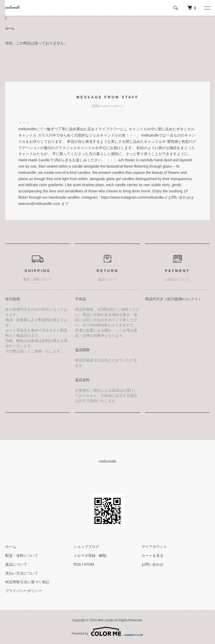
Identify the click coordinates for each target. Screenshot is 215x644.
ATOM (89, 564)
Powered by (107, 631)
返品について (16, 564)
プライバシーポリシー (24, 591)
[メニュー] (207, 8)
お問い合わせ (152, 564)
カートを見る (152, 556)
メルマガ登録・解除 (90, 556)
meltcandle (12, 8)
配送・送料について (22, 556)
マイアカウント (154, 547)
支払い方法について (22, 573)
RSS (77, 564)
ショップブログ (86, 547)
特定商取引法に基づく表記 (27, 582)
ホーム (10, 28)
